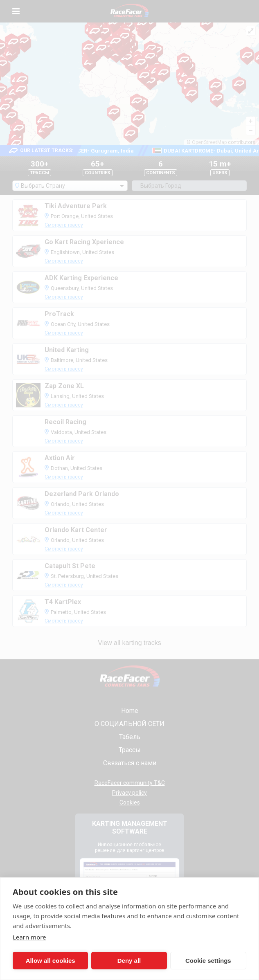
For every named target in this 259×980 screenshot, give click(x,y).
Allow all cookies (41, 961)
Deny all (96, 961)
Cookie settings (151, 961)
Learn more (29, 937)
